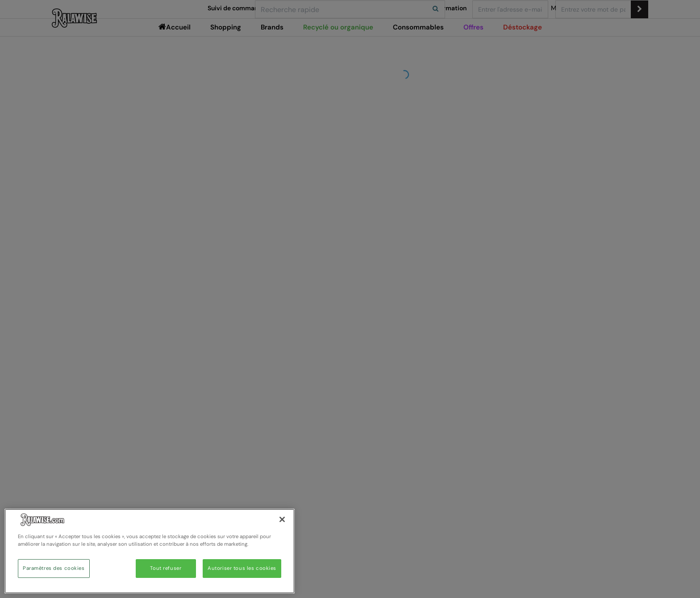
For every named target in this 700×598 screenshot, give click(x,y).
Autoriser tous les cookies (242, 568)
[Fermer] (282, 519)
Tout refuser (166, 568)
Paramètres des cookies (54, 568)
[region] (150, 551)
